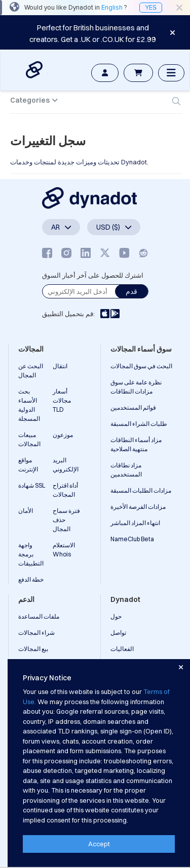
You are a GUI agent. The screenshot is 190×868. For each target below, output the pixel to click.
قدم (131, 291)
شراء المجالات (36, 633)
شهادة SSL (32, 485)
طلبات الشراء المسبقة (139, 424)
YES (151, 8)
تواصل (118, 633)
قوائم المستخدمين (133, 407)
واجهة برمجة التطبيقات (31, 554)
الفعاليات (122, 649)
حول (116, 616)
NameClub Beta (132, 539)
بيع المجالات (33, 649)
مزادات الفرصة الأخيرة (138, 507)
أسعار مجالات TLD (62, 400)
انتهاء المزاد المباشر (135, 523)
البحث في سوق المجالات (141, 366)
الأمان (26, 511)
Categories (30, 100)
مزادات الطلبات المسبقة (141, 490)
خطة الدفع (31, 579)
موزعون (63, 435)
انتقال (60, 366)
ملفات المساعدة (39, 616)
